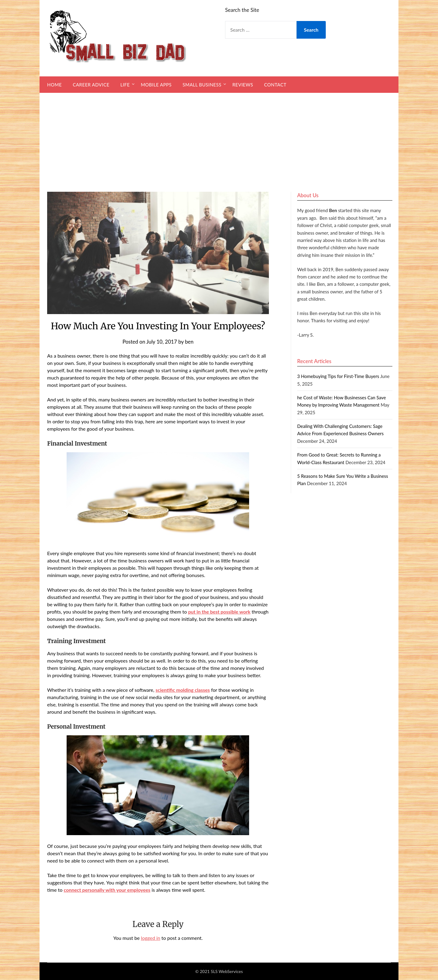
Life (125, 85)
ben (189, 342)
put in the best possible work (219, 612)
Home (54, 85)
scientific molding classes (182, 690)
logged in (151, 938)
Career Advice (91, 85)
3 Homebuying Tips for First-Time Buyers (338, 376)
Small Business (202, 85)
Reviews (243, 85)
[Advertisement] (219, 138)
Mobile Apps (156, 85)
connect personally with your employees (107, 890)
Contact (275, 85)
